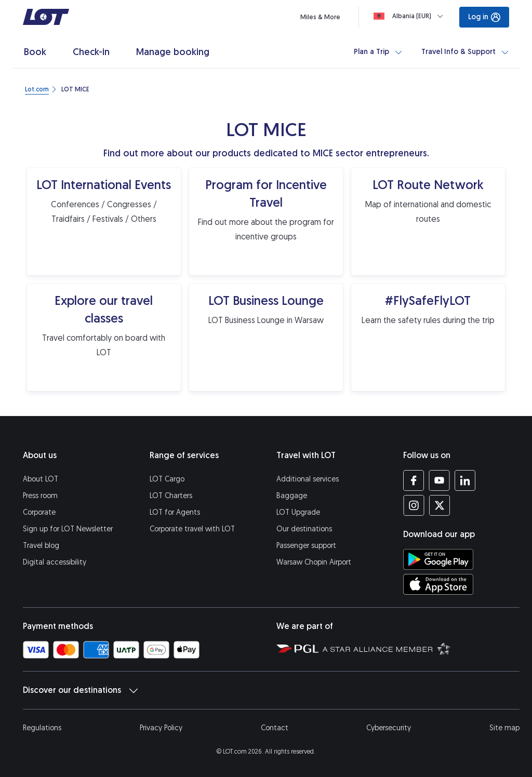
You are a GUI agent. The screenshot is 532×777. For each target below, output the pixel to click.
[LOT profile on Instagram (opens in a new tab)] (414, 505)
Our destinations (304, 529)
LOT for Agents (175, 512)
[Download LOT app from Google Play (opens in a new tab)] (438, 559)
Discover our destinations (80, 690)
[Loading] (410, 16)
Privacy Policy (161, 728)
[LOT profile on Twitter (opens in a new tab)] (439, 505)
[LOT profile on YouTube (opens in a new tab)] (439, 480)
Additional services (308, 479)
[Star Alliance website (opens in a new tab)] (387, 648)
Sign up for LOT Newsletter (68, 529)
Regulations (42, 728)
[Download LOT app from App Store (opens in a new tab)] (438, 584)
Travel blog (41, 546)
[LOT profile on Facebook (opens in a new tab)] (414, 480)
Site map (504, 728)
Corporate (39, 512)
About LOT (41, 479)
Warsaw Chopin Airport (314, 562)
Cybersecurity (389, 728)
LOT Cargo (167, 479)
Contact (275, 728)
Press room (40, 496)
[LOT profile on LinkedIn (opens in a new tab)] (465, 480)
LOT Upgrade (298, 512)
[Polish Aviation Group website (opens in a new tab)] (297, 648)
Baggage (292, 496)
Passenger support (306, 546)
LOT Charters (171, 496)
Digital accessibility (55, 562)
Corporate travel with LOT (192, 529)
